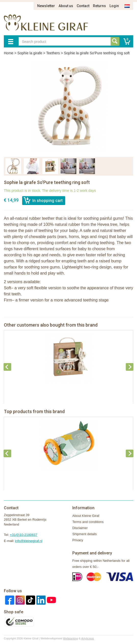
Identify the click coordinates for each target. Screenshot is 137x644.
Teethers (53, 53)
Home (9, 53)
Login (114, 6)
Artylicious (88, 638)
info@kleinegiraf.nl (29, 541)
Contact (83, 6)
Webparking (71, 638)
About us (66, 6)
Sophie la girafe (30, 53)
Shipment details (85, 534)
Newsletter (46, 6)
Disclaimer (80, 528)
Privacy (78, 540)
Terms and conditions (88, 522)
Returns (99, 6)
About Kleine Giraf (86, 516)
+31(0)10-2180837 (24, 535)
